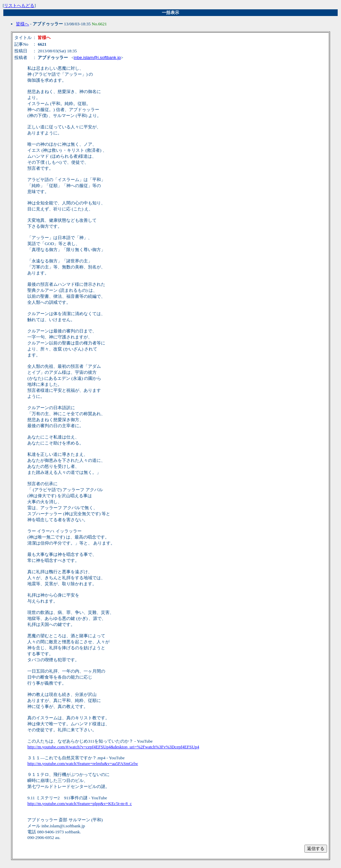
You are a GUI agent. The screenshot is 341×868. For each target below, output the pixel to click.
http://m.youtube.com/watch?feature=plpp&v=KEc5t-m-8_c (80, 803)
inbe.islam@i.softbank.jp (97, 58)
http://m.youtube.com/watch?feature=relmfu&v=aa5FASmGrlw (83, 763)
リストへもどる (19, 6)
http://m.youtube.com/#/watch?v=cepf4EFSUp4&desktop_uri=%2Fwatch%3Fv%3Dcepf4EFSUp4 (113, 747)
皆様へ (22, 24)
